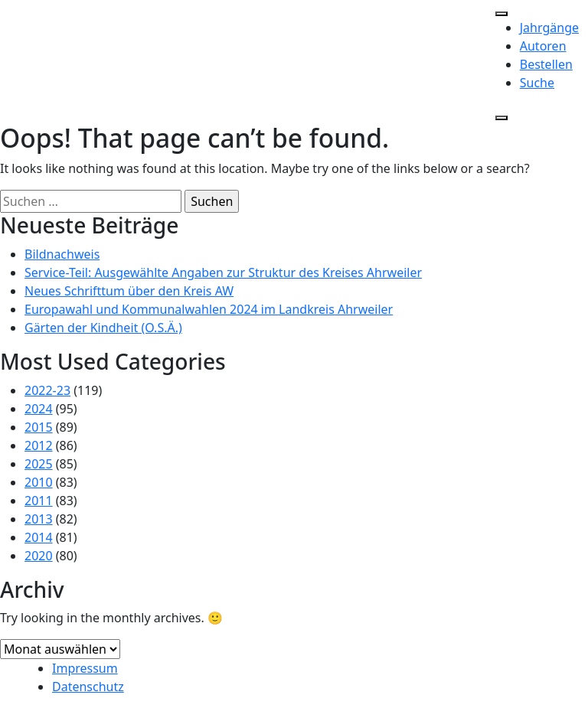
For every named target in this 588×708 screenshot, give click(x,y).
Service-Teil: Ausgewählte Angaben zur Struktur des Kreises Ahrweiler (223, 272)
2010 (39, 482)
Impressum (85, 668)
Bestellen (546, 64)
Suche (537, 83)
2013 (39, 519)
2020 (39, 556)
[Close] (501, 118)
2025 (39, 464)
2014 (39, 537)
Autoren (543, 46)
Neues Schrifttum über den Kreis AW (129, 291)
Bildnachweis (62, 254)
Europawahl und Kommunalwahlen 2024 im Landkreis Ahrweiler (209, 309)
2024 (39, 409)
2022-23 (47, 390)
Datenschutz (88, 687)
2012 (39, 445)
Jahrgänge (549, 28)
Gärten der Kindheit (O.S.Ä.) (103, 328)
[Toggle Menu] (501, 14)
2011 (39, 501)
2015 (39, 427)
